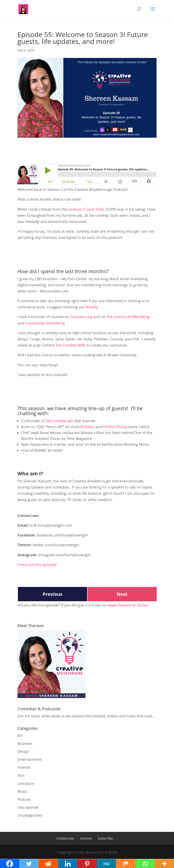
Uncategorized (30, 815)
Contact (86, 838)
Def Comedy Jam (60, 421)
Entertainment (30, 759)
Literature (26, 783)
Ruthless (87, 427)
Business (25, 743)
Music (22, 791)
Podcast (24, 799)
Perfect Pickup (115, 427)
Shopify (91, 307)
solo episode (28, 807)
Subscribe (105, 838)
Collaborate (65, 838)
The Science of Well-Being (128, 317)
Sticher (143, 605)
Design (23, 751)
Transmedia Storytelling (45, 323)
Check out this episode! (37, 565)
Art (20, 736)
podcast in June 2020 (86, 209)
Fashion (24, 767)
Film (21, 776)
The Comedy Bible (71, 345)
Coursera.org (81, 317)
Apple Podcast (119, 605)
